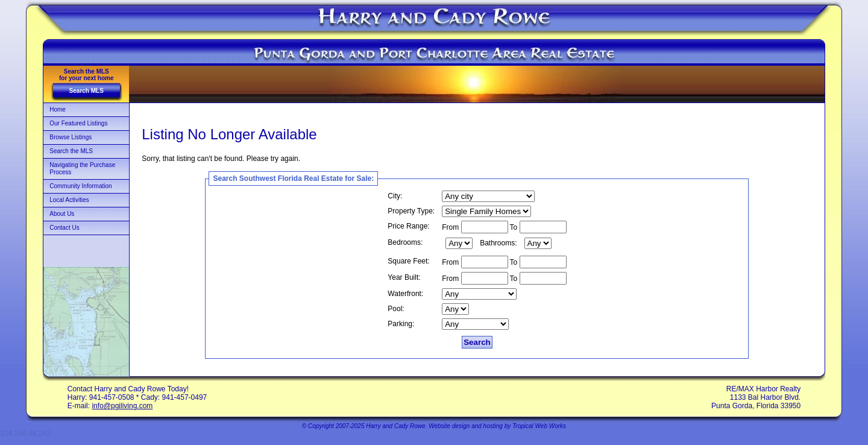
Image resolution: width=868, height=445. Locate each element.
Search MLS (86, 91)
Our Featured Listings (78, 123)
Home (58, 109)
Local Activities (69, 200)
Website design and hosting (466, 426)
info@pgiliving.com (122, 406)
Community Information (80, 186)
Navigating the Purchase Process (82, 169)
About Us (62, 214)
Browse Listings (71, 137)
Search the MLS (71, 151)
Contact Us (64, 228)
